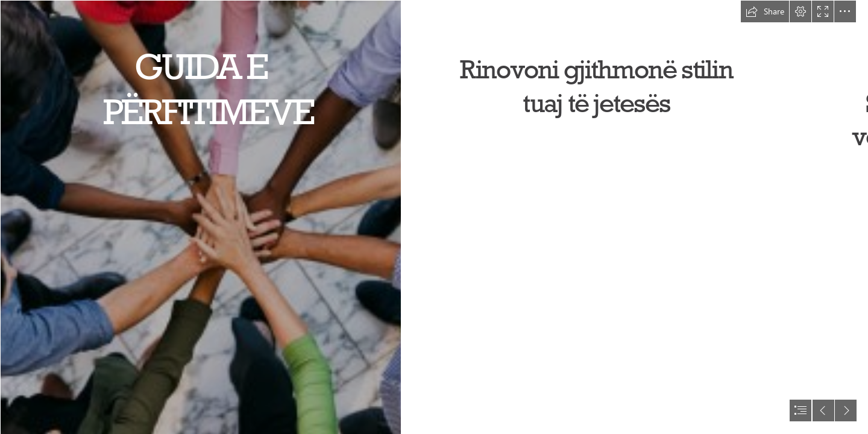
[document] (434, 217)
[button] (765, 11)
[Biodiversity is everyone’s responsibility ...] (200, 217)
